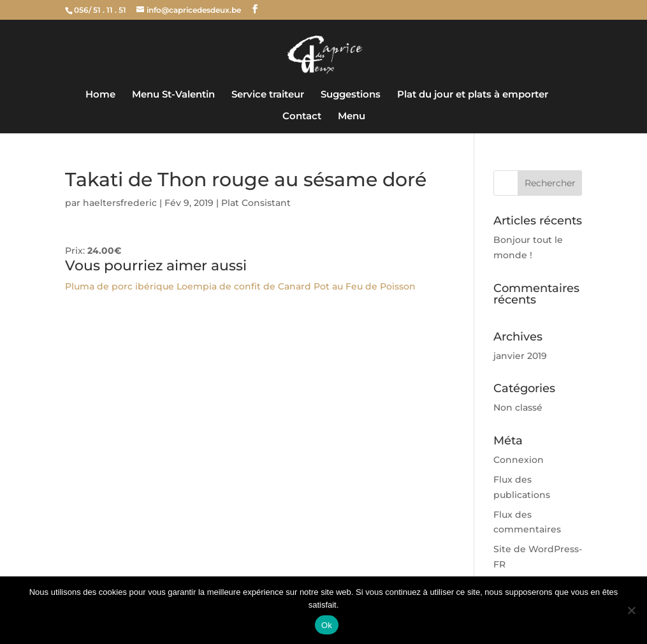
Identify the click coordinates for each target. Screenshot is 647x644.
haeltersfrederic (120, 203)
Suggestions (351, 95)
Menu (352, 117)
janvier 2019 (520, 356)
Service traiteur (268, 95)
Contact (302, 117)
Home (100, 95)
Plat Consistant (256, 203)
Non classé (518, 407)
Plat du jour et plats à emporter (473, 95)
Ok (327, 625)
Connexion (519, 460)
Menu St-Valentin (173, 95)
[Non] (631, 610)
